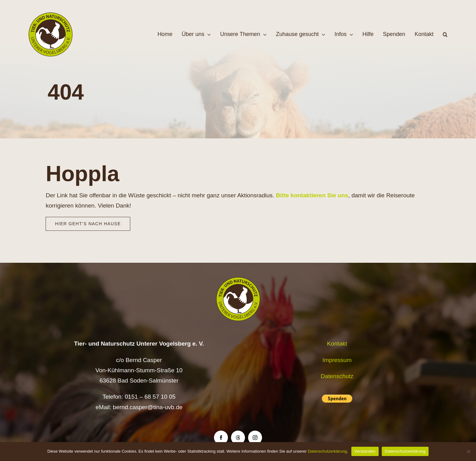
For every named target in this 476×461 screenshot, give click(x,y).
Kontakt (337, 344)
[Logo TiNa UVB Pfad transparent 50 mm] (51, 15)
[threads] (238, 438)
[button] (445, 34)
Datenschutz (337, 376)
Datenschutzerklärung (327, 451)
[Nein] (468, 451)
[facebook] (221, 438)
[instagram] (255, 438)
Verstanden (365, 451)
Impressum (337, 360)
